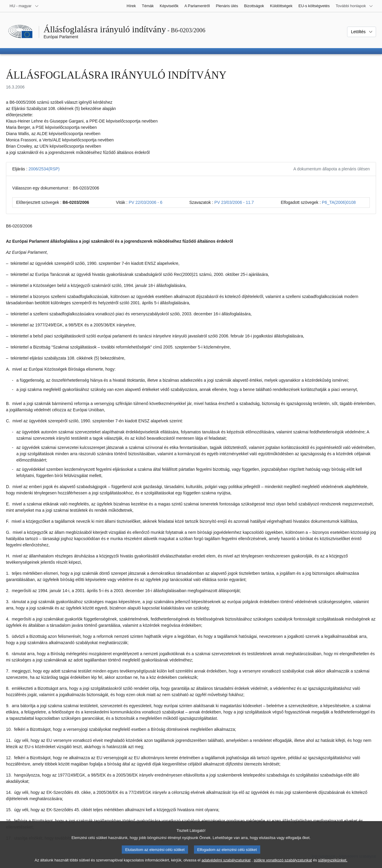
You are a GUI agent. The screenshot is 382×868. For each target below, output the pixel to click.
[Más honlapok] (354, 6)
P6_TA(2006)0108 (339, 202)
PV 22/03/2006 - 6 (145, 202)
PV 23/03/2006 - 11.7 (234, 202)
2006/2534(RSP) (44, 169)
